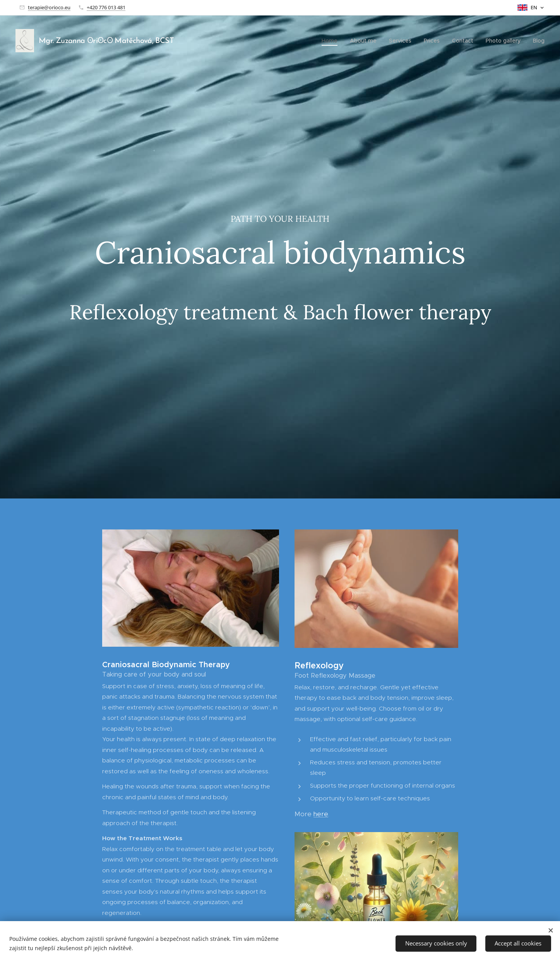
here (320, 814)
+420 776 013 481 (106, 7)
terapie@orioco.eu (49, 7)
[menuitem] (332, 41)
